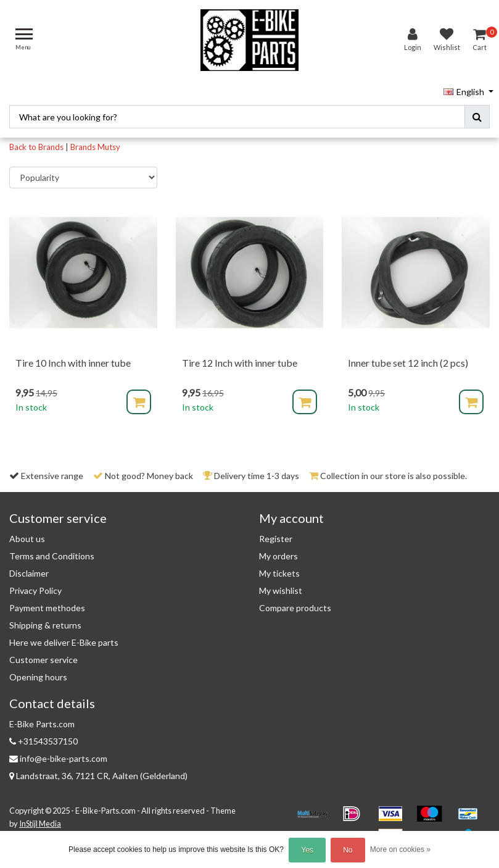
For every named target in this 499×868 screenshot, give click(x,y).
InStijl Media (40, 819)
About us (27, 535)
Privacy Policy (35, 587)
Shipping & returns (45, 621)
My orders (278, 552)
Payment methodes (47, 604)
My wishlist (281, 587)
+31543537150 (43, 737)
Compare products (295, 604)
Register (276, 535)
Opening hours (38, 673)
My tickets (279, 570)
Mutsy (109, 143)
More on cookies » (400, 849)
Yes (307, 850)
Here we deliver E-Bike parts (64, 639)
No (348, 850)
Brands (83, 143)
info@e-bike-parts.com (58, 755)
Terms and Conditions (52, 552)
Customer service (43, 656)
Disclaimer (29, 570)
